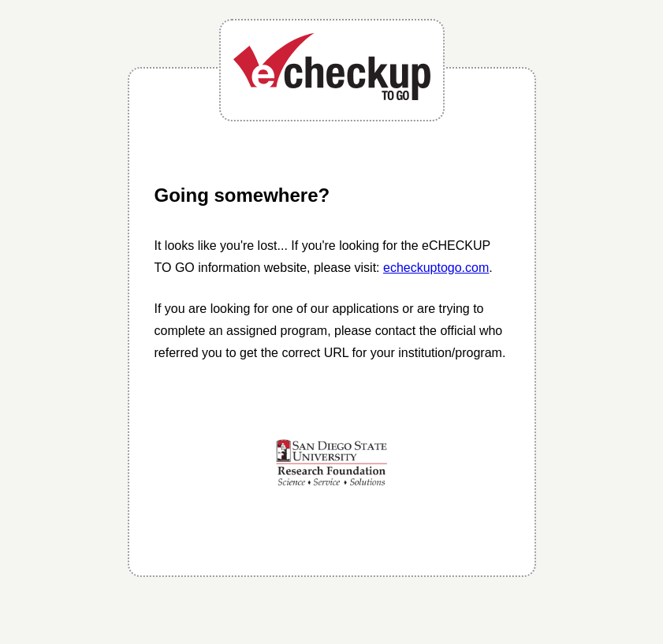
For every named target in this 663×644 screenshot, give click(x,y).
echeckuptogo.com (436, 268)
